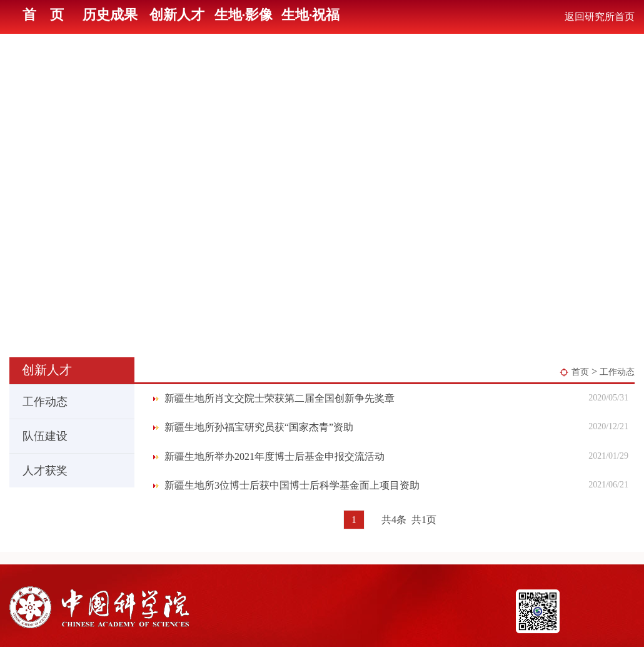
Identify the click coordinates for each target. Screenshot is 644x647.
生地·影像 (244, 15)
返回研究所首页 (600, 17)
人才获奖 (39, 471)
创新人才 (177, 15)
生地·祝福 (311, 15)
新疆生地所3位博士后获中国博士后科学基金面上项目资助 (292, 485)
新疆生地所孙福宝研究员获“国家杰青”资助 (259, 427)
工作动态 (617, 372)
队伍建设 (39, 436)
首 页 (43, 15)
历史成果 (110, 15)
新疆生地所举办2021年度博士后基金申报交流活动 (274, 456)
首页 (580, 372)
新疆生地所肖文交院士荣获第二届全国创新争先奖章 (279, 398)
